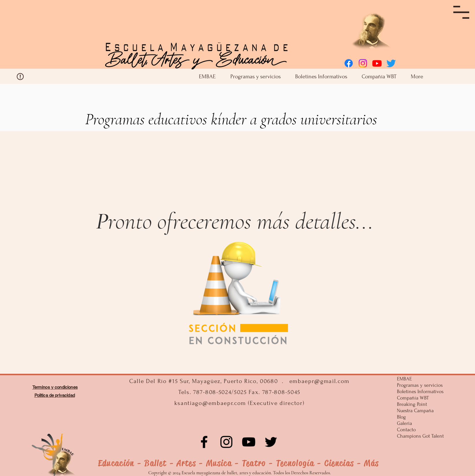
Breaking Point (412, 404)
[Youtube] (377, 63)
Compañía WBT (413, 398)
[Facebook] (349, 63)
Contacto (406, 430)
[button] (461, 12)
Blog (401, 417)
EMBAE (404, 379)
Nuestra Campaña (415, 411)
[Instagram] (363, 63)
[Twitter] (391, 63)
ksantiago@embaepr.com (210, 403)
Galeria (404, 423)
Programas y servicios (419, 385)
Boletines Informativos (419, 392)
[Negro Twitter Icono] (271, 442)
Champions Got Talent (419, 436)
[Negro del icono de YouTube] (249, 442)
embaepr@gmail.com (320, 381)
